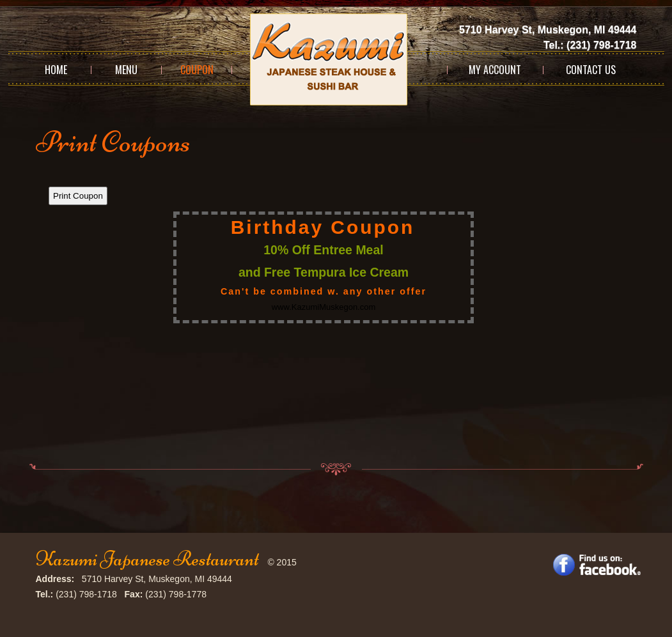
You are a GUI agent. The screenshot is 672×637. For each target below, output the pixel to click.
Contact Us (591, 70)
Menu (126, 70)
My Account (495, 70)
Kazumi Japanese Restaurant (147, 559)
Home (56, 70)
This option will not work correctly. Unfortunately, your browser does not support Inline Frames (336, 311)
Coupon (197, 70)
